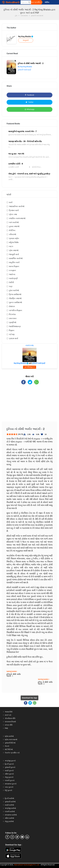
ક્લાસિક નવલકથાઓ (17, 218)
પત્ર (11, 286)
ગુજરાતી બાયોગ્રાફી (24, 70)
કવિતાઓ (13, 234)
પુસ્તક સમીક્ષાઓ (15, 302)
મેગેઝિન (12, 230)
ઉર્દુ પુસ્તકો (8, 790)
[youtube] (22, 837)
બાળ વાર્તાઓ (14, 222)
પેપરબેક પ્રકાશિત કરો (12, 753)
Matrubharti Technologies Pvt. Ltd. (27, 865)
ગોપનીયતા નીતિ (10, 718)
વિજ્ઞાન (12, 330)
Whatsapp (30, 109)
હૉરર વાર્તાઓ (14, 290)
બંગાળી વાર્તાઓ (10, 812)
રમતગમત (13, 318)
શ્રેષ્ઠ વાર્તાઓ (9, 736)
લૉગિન (47, 2)
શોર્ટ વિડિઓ (9, 749)
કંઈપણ (12, 334)
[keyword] (26, 2)
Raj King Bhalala (26, 36)
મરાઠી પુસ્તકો (9, 771)
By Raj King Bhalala (25, 67)
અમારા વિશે (9, 712)
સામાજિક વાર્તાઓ (16, 258)
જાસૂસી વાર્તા (14, 254)
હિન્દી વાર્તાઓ (9, 798)
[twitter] (17, 837)
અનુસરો (26, 40)
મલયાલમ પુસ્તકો (11, 784)
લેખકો (7, 746)
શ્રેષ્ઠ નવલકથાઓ (11, 739)
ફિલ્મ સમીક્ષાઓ (15, 294)
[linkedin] (27, 837)
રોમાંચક (12, 306)
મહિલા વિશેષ (14, 242)
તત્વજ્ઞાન (12, 270)
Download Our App (29, 698)
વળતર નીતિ (9, 725)
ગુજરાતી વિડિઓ (10, 743)
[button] (29, 2)
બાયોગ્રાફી (13, 278)
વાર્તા (11, 202)
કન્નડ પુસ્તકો (9, 787)
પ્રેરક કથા (13, 214)
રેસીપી (11, 282)
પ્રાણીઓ (13, 322)
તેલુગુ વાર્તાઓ (9, 821)
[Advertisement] (29, 405)
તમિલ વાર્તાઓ (9, 818)
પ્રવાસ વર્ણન (14, 238)
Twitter (30, 102)
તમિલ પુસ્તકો (9, 774)
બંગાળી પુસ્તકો (10, 780)
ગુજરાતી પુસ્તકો (10, 767)
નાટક (11, 246)
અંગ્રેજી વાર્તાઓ (10, 808)
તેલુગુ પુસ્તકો (9, 777)
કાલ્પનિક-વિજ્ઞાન (16, 310)
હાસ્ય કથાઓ (14, 226)
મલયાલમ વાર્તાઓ (11, 815)
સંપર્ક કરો (8, 715)
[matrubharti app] (55, 2)
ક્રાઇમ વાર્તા (14, 338)
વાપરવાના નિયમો (11, 722)
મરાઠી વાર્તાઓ (9, 805)
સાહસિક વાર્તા (14, 262)
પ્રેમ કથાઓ (14, 250)
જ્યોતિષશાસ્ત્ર (15, 326)
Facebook (30, 95)
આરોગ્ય (12, 274)
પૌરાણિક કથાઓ (15, 298)
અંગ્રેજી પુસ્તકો (10, 761)
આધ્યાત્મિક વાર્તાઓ (17, 206)
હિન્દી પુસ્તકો (9, 764)
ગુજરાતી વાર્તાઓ (10, 802)
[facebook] (7, 837)
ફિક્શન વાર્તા (14, 210)
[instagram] (12, 837)
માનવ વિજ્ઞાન (14, 266)
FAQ (6, 728)
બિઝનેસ (12, 314)
